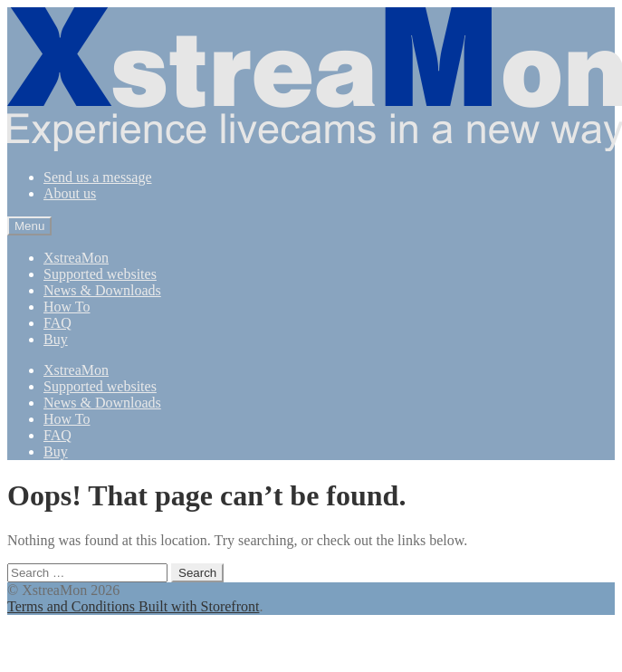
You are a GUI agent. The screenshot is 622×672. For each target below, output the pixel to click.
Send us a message (98, 177)
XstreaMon (76, 258)
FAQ (57, 323)
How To (67, 307)
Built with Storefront (199, 606)
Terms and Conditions (73, 606)
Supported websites (100, 274)
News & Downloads (102, 290)
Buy (56, 339)
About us (70, 193)
